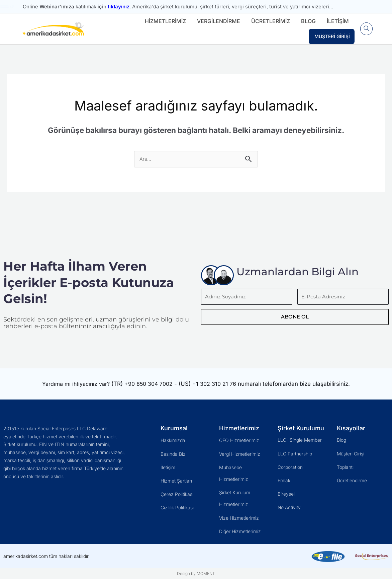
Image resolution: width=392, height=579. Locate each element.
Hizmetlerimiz (163, 21)
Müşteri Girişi (330, 36)
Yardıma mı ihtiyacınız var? (74, 384)
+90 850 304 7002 (151, 384)
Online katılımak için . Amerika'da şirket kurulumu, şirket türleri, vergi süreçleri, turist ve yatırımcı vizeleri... (178, 7)
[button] (366, 29)
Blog (306, 21)
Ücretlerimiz (269, 21)
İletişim (336, 21)
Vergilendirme (217, 21)
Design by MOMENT (196, 573)
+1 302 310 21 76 (219, 384)
